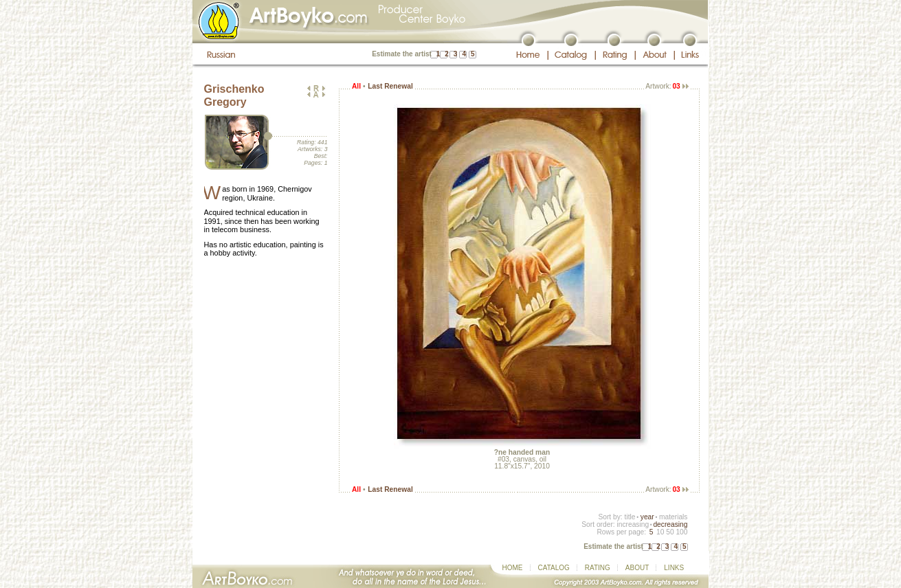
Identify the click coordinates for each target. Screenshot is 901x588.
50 (670, 532)
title (630, 517)
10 (660, 532)
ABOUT (637, 568)
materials (674, 517)
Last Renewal (390, 86)
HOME (513, 568)
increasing (633, 524)
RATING (598, 568)
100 (681, 532)
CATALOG (554, 568)
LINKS (674, 568)
